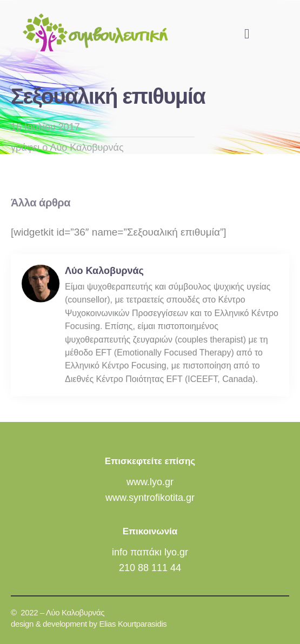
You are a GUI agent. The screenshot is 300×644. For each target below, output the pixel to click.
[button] (247, 33)
